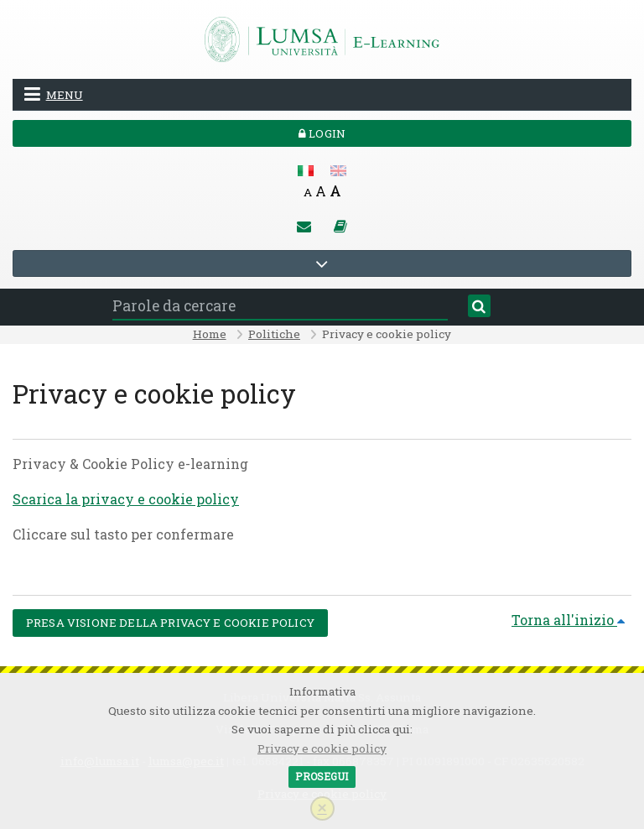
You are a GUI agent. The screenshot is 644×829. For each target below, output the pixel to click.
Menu (54, 94)
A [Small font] (308, 192)
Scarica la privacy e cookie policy (126, 499)
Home (210, 334)
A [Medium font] (321, 191)
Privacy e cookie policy (322, 748)
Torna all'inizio (568, 620)
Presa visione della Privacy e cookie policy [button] (170, 623)
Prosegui (322, 776)
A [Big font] (335, 191)
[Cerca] (479, 306)
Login (322, 133)
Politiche (274, 334)
